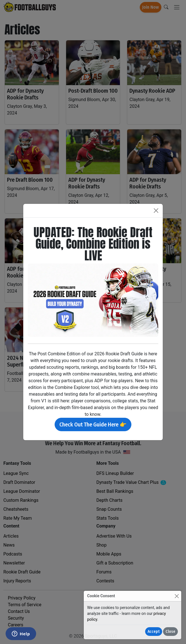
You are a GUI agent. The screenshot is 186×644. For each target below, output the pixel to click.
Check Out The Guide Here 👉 (93, 424)
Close (170, 632)
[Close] (177, 596)
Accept (154, 632)
